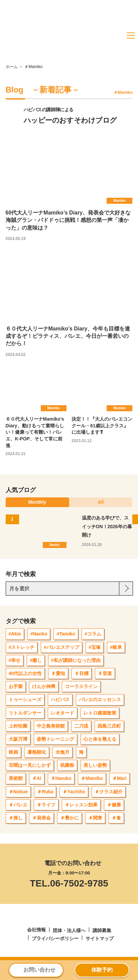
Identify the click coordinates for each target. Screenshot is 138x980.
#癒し (36, 660)
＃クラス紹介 (109, 792)
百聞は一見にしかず (30, 765)
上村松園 (18, 726)
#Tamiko (66, 634)
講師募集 (102, 930)
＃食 (116, 818)
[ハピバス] (27, 47)
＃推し (16, 818)
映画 (13, 752)
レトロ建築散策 (100, 713)
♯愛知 (58, 673)
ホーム (12, 67)
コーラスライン (81, 686)
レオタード (62, 713)
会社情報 (36, 930)
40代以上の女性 (25, 673)
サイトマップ (100, 938)
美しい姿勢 (95, 765)
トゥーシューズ (25, 699)
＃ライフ (46, 805)
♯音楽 (105, 673)
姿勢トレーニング (55, 739)
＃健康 (114, 805)
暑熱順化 (37, 752)
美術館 (16, 778)
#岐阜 (116, 647)
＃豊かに (70, 818)
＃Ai (37, 778)
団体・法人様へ (69, 930)
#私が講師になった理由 (76, 660)
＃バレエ (18, 805)
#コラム (93, 634)
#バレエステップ (61, 647)
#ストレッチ (22, 647)
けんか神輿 (44, 686)
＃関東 (95, 818)
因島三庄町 (109, 726)
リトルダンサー (25, 713)
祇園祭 (67, 765)
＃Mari (119, 778)
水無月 (62, 752)
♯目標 (82, 673)
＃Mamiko (92, 778)
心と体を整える (100, 739)
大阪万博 (18, 739)
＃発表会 (41, 818)
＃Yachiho (74, 792)
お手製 (16, 686)
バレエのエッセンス (100, 699)
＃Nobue (18, 792)
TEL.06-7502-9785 (69, 883)
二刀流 (81, 726)
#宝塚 (95, 647)
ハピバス (60, 699)
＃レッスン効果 (81, 805)
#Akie (15, 634)
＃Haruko (61, 778)
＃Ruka (45, 792)
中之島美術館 (51, 726)
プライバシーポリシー (55, 938)
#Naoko (39, 634)
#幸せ (15, 660)
